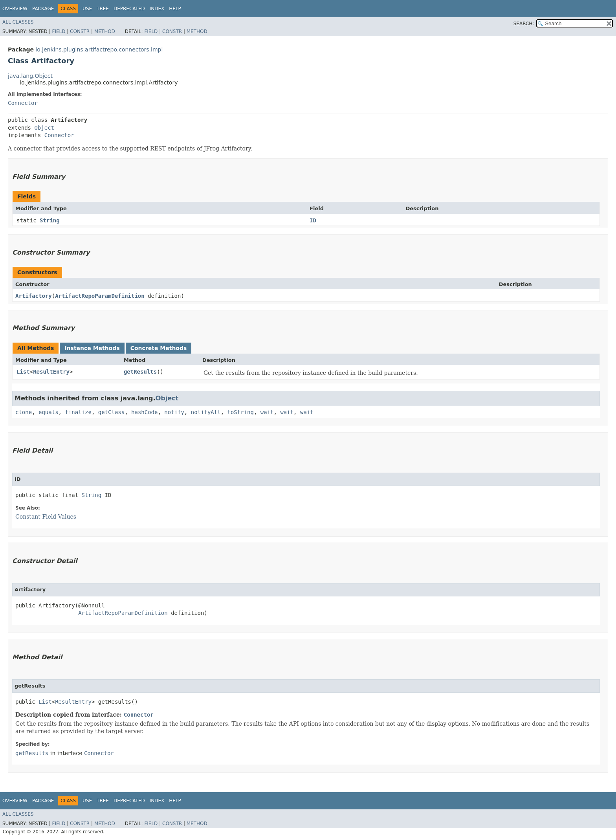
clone (24, 412)
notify (174, 412)
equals (49, 412)
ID (313, 220)
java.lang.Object (30, 76)
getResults (140, 372)
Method (105, 31)
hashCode (144, 412)
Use (87, 9)
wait (267, 412)
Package (43, 9)
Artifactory (34, 296)
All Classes (18, 22)
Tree (103, 9)
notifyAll (206, 412)
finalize (78, 412)
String (50, 220)
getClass (111, 412)
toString (241, 412)
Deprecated (129, 9)
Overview (15, 9)
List (23, 372)
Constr (80, 31)
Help (175, 9)
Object (44, 128)
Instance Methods (92, 348)
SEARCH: (524, 24)
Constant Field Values (46, 517)
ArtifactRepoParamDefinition (100, 296)
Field (59, 31)
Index (157, 9)
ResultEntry (51, 372)
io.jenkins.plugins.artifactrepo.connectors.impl (99, 50)
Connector (23, 103)
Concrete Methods (159, 348)
